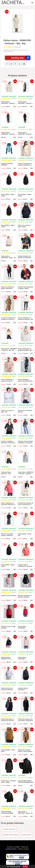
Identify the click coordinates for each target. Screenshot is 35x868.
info (15, 106)
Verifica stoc (21, 58)
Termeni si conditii (13, 847)
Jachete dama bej (9, 829)
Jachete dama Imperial (11, 835)
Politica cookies (23, 849)
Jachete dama (27, 835)
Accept (25, 866)
